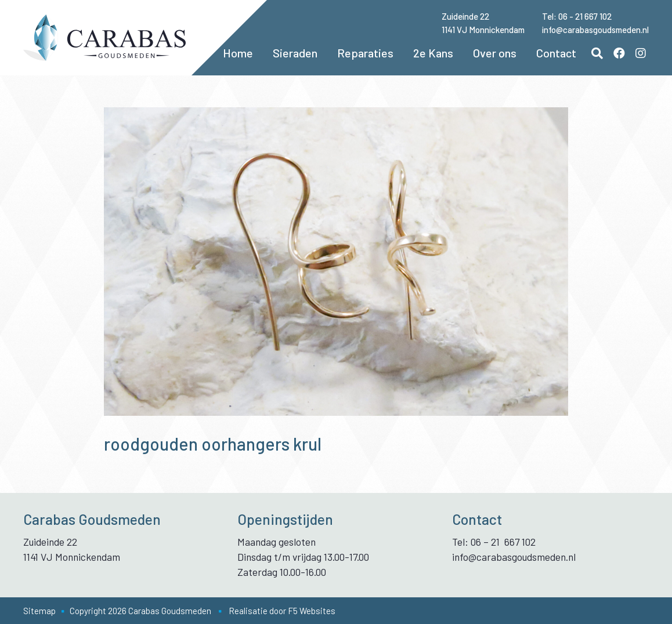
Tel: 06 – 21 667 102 (494, 542)
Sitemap (39, 611)
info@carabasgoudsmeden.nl (595, 30)
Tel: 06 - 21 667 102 (577, 16)
